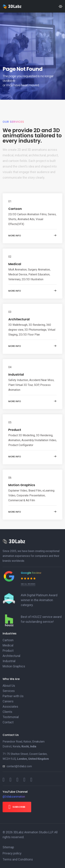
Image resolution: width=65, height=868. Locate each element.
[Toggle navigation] (60, 6)
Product (15, 430)
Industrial (16, 374)
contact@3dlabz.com (19, 766)
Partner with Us (13, 696)
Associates (10, 707)
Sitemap (8, 847)
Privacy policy (12, 853)
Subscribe (17, 807)
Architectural (19, 319)
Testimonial (11, 717)
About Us (9, 686)
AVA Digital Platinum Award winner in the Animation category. (39, 600)
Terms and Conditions (18, 859)
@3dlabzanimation (14, 797)
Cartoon (15, 209)
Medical (15, 264)
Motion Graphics (22, 485)
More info (32, 235)
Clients (7, 712)
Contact (8, 722)
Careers (8, 701)
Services (9, 691)
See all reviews (28, 584)
